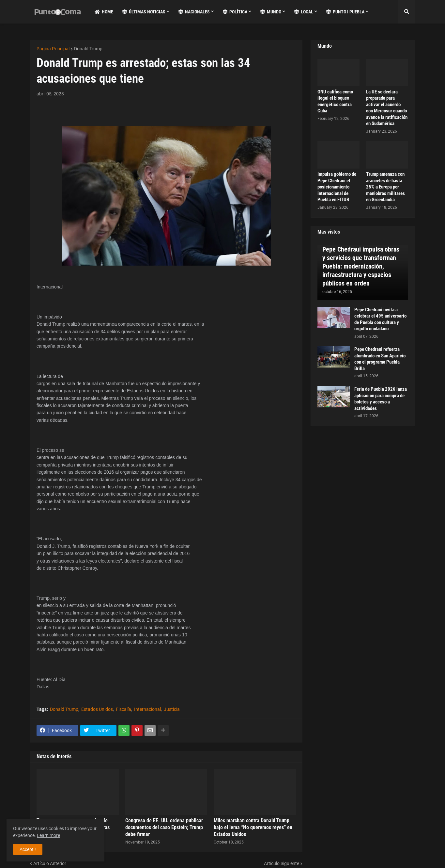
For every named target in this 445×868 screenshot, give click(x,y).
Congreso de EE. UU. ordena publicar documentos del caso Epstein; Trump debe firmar (164, 827)
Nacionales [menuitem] (194, 12)
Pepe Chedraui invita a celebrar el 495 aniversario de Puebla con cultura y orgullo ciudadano (380, 319)
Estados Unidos (97, 709)
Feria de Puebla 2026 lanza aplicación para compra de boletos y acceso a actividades (381, 399)
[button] (407, 12)
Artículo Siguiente (282, 863)
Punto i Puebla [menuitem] (345, 12)
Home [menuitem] (104, 12)
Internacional (147, 709)
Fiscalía (123, 709)
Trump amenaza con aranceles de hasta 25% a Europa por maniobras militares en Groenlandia (385, 187)
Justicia (172, 709)
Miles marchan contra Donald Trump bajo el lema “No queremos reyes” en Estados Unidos (253, 827)
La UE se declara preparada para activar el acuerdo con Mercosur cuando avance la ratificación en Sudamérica (387, 108)
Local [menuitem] (304, 12)
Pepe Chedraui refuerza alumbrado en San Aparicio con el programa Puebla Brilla (380, 359)
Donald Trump (88, 49)
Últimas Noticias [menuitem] (144, 12)
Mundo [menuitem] (271, 12)
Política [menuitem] (235, 12)
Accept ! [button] (28, 849)
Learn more (48, 835)
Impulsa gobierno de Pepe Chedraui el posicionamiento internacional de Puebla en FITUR (337, 187)
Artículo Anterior (50, 863)
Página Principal (53, 49)
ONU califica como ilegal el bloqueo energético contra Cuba (335, 101)
